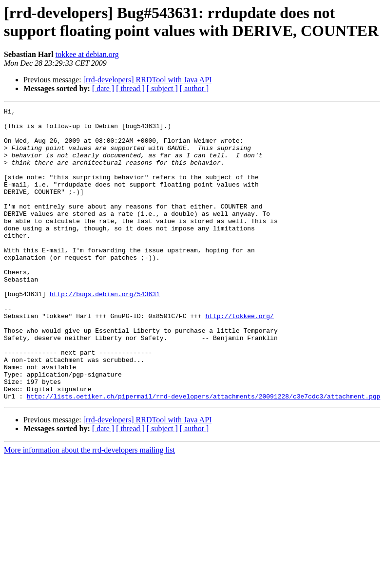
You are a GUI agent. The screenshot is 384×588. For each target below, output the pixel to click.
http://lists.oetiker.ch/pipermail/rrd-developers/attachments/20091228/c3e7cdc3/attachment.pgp (203, 455)
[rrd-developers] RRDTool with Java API (148, 80)
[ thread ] (130, 88)
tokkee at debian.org (87, 54)
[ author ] (194, 88)
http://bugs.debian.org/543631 (105, 332)
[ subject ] (162, 88)
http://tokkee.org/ (239, 358)
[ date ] (103, 88)
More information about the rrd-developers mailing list (89, 508)
